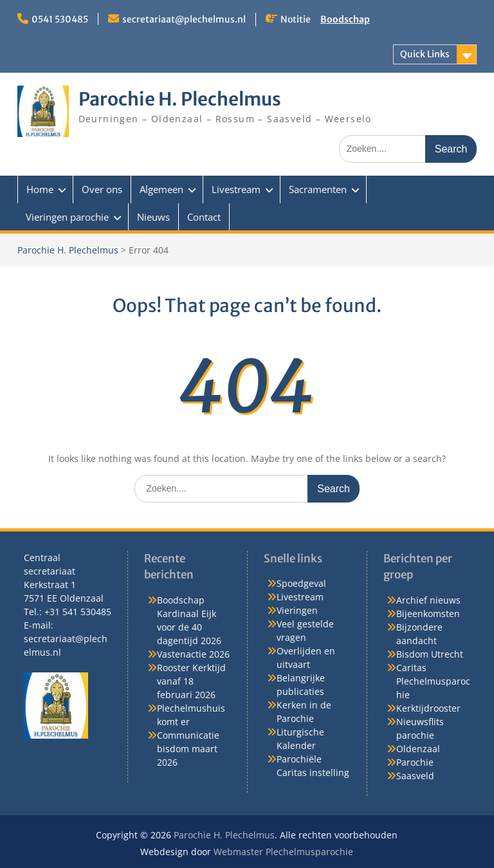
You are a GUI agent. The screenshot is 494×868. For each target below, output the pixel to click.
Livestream (236, 189)
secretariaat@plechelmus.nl (184, 19)
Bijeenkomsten (428, 614)
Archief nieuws (428, 600)
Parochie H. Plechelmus (180, 99)
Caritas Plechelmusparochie (433, 681)
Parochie (415, 762)
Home (40, 189)
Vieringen (297, 610)
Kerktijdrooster (428, 708)
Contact (204, 217)
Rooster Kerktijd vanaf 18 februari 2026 (191, 681)
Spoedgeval (301, 583)
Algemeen (161, 189)
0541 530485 (60, 19)
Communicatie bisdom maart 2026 (188, 749)
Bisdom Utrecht (430, 654)
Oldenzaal (418, 749)
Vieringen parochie (67, 217)
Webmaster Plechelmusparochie (283, 852)
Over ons (102, 189)
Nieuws (153, 217)
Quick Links (425, 54)
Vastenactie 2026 (193, 654)
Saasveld (415, 776)
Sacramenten (318, 189)
